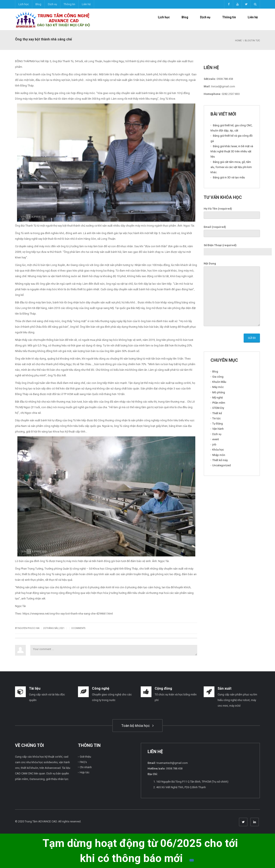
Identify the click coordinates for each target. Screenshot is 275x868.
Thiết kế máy (220, 460)
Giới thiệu (85, 757)
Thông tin (69, 4)
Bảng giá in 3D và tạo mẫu (229, 177)
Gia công (218, 377)
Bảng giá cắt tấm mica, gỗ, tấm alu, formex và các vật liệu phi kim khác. (231, 167)
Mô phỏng (219, 392)
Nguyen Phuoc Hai (29, 628)
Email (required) (232, 230)
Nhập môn (219, 455)
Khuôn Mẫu (219, 382)
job (214, 444)
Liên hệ (86, 4)
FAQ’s (83, 762)
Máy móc (218, 387)
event (216, 439)
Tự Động (218, 424)
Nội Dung (232, 294)
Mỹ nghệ (218, 398)
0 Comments (78, 628)
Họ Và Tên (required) (232, 212)
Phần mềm (219, 403)
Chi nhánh (86, 767)
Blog (38, 4)
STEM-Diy (218, 408)
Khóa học (218, 450)
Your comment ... (114, 650)
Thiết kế (217, 413)
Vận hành (218, 429)
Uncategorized (222, 465)
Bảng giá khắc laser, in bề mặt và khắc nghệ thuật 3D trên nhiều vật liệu (232, 151)
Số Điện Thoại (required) (238, 249)
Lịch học (24, 4)
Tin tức (216, 418)
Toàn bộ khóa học (137, 726)
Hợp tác (85, 772)
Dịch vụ (52, 4)
